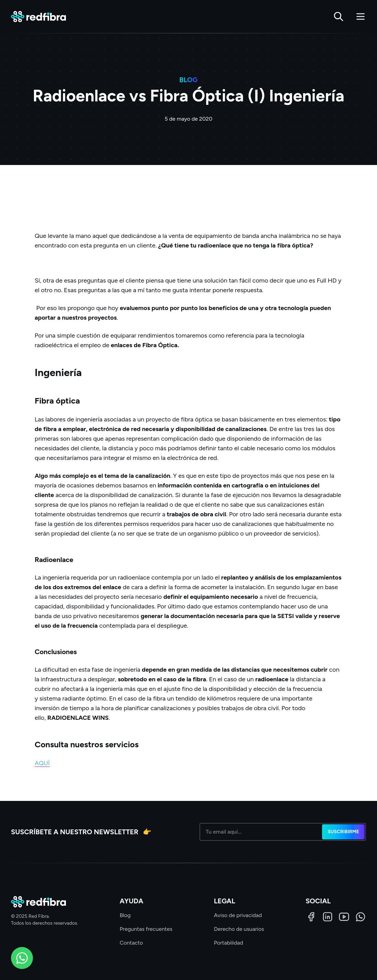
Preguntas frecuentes (146, 929)
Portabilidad (229, 943)
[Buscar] (339, 16)
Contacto (131, 943)
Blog (125, 915)
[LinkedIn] (328, 917)
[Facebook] (311, 917)
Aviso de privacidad (238, 915)
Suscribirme (343, 832)
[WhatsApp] (361, 917)
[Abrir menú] (361, 16)
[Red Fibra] (38, 17)
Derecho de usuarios (239, 929)
